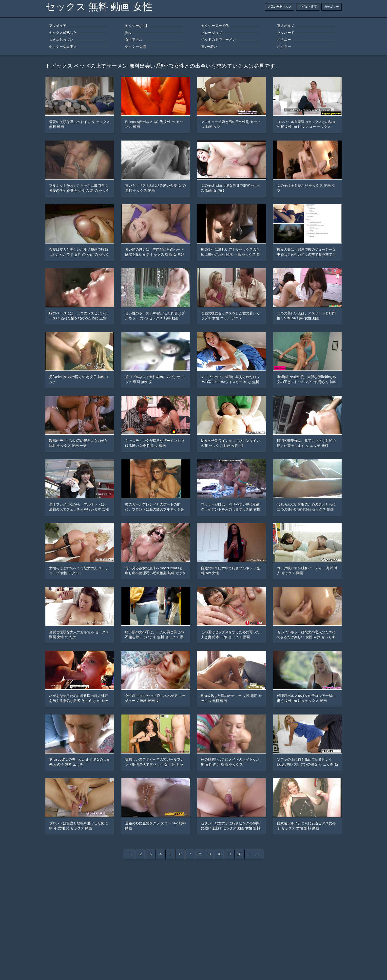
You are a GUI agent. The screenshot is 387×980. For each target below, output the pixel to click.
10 (220, 854)
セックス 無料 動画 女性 (99, 7)
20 (239, 854)
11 (230, 854)
